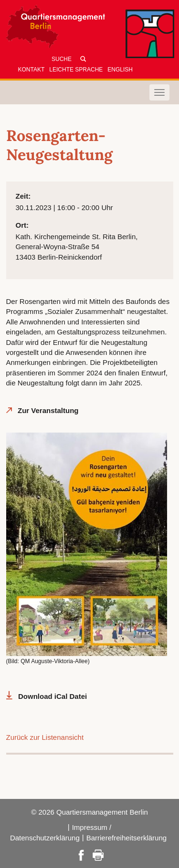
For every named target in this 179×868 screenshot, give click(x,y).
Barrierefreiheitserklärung (126, 838)
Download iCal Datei (53, 696)
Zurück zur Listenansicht (45, 737)
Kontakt (32, 70)
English (120, 70)
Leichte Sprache (76, 70)
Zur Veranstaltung (48, 410)
